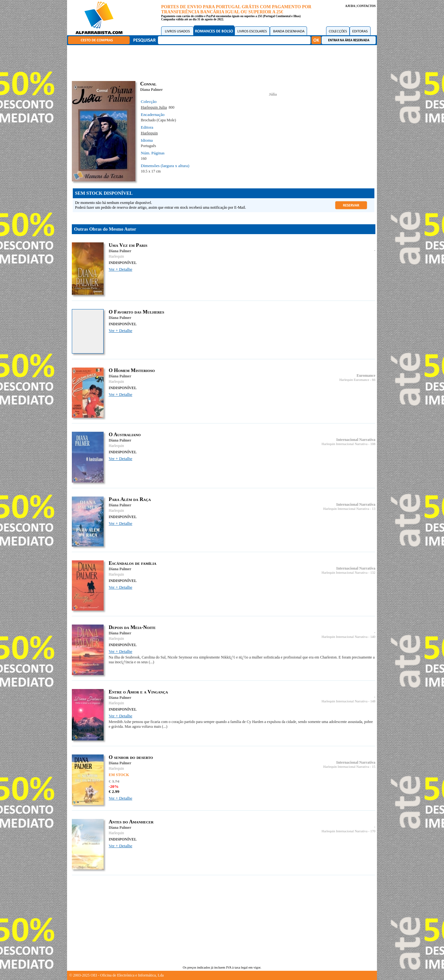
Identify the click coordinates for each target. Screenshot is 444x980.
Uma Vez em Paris (128, 245)
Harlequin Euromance (354, 380)
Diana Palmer (151, 90)
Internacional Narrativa (356, 440)
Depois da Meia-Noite (132, 627)
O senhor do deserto (131, 757)
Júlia (273, 94)
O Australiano (125, 434)
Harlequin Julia (154, 107)
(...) (151, 662)
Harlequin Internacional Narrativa (345, 444)
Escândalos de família (133, 563)
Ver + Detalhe (120, 269)
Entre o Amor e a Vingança (138, 692)
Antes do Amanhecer (131, 822)
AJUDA (350, 6)
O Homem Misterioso (132, 370)
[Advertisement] (224, 62)
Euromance (366, 375)
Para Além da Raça (130, 499)
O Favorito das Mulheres (137, 312)
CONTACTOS (366, 6)
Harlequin (149, 133)
